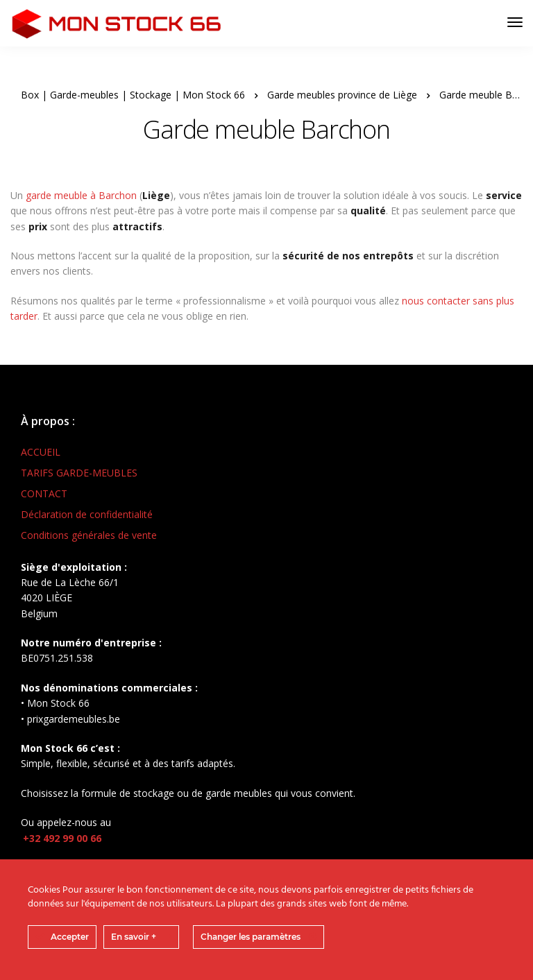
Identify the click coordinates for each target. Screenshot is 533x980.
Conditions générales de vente (89, 535)
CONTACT (44, 493)
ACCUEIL (41, 452)
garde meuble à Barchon (81, 195)
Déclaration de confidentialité (87, 514)
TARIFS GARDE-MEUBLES (79, 473)
